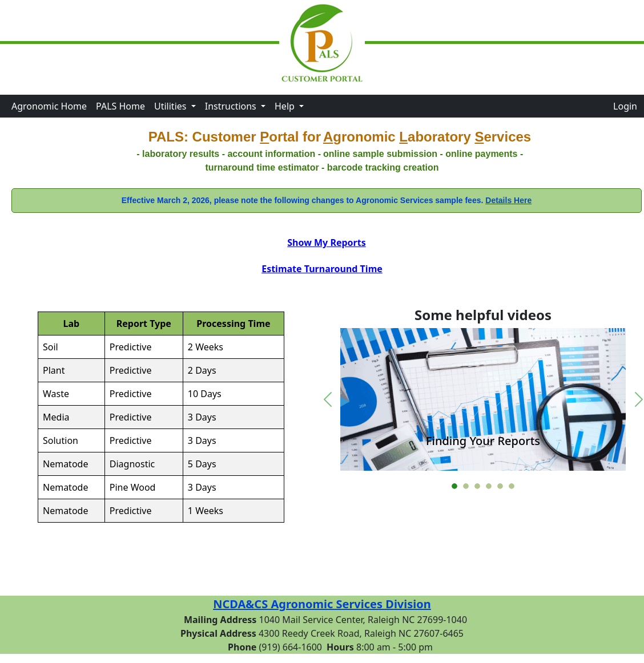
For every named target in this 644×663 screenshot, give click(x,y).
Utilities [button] (172, 106)
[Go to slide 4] (489, 486)
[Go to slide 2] (466, 486)
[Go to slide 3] (477, 486)
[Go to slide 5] (500, 486)
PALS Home (120, 106)
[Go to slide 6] (512, 486)
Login (625, 106)
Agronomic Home (49, 106)
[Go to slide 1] (454, 486)
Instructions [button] (232, 106)
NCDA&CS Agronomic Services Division (322, 604)
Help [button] (286, 106)
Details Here (508, 200)
